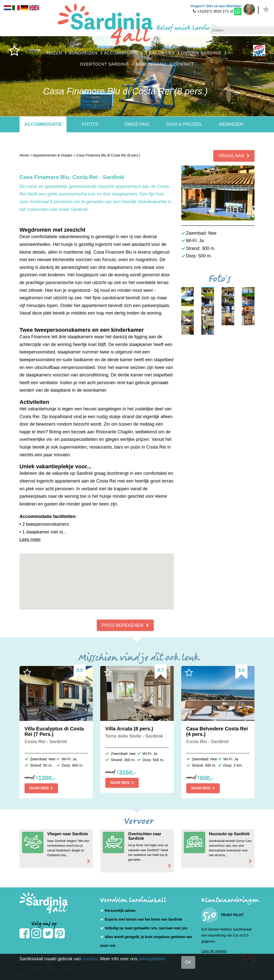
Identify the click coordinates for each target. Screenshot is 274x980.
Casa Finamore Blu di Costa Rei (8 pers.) (108, 155)
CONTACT (184, 64)
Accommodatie (43, 124)
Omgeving (137, 124)
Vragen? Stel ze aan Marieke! (216, 6)
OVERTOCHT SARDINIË (104, 64)
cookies (90, 959)
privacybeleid (152, 959)
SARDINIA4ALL (151, 64)
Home (24, 155)
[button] (96, 577)
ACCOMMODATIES (123, 53)
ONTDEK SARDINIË (201, 53)
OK (188, 962)
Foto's (90, 124)
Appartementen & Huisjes (53, 155)
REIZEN (54, 53)
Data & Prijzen (184, 124)
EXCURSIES (162, 53)
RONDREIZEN (83, 53)
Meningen (231, 124)
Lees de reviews (214, 951)
